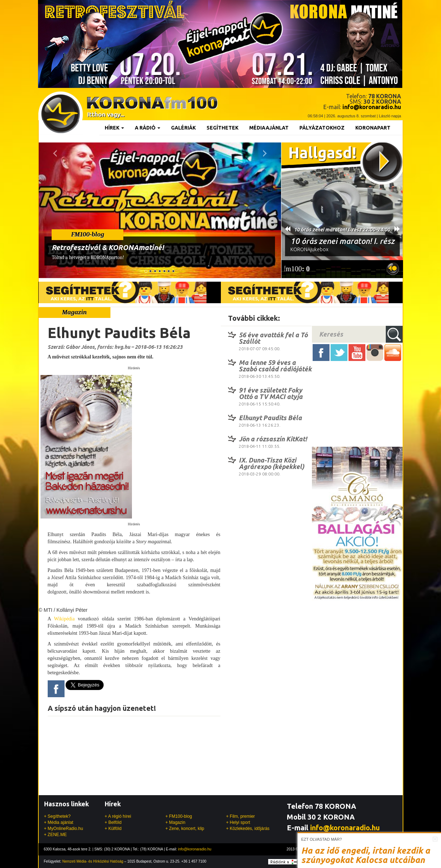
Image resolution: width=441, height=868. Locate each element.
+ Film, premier (240, 816)
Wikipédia (64, 619)
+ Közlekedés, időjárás (248, 829)
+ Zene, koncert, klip (185, 829)
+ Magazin (175, 822)
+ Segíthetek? (57, 816)
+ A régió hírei (118, 816)
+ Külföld (113, 829)
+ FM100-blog (179, 816)
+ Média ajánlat (59, 822)
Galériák (183, 128)
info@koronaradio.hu (345, 828)
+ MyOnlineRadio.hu (64, 829)
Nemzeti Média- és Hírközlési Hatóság (93, 861)
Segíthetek (222, 128)
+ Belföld (113, 822)
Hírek (114, 128)
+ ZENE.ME (56, 835)
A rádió (148, 128)
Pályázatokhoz (322, 128)
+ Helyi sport (238, 822)
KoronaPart (373, 128)
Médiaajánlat (269, 128)
